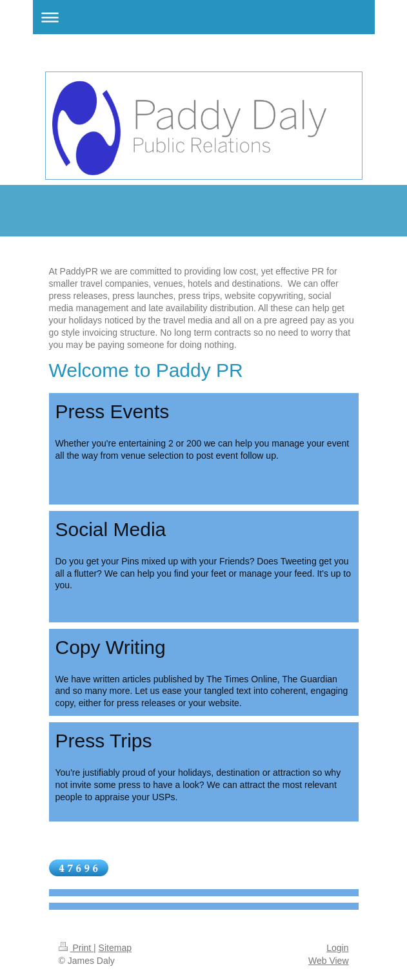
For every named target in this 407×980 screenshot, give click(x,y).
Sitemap (115, 948)
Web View (329, 961)
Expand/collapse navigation (204, 17)
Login (337, 948)
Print (76, 948)
